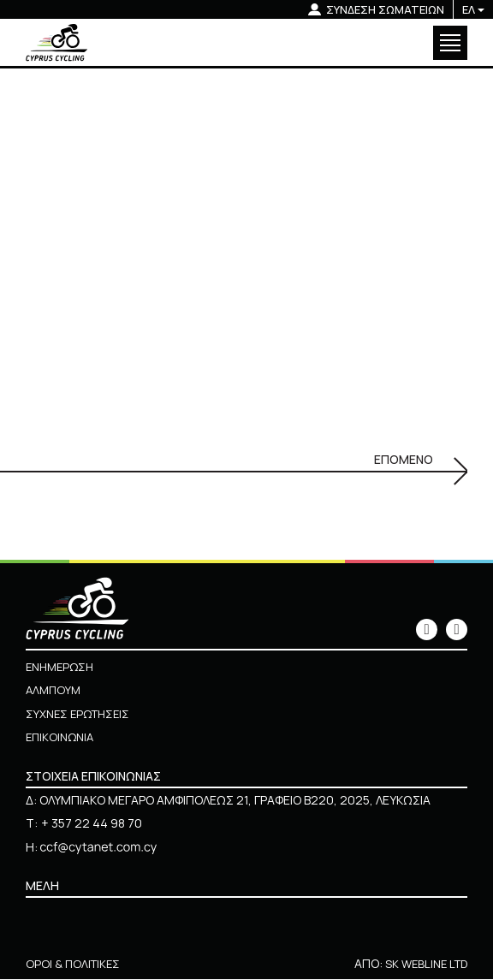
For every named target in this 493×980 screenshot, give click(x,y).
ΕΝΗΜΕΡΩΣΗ (62, 667)
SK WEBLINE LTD (422, 964)
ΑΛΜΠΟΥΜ (56, 690)
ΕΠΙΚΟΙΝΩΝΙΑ (62, 737)
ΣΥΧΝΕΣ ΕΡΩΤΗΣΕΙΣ (82, 714)
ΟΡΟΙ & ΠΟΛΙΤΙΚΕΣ (75, 964)
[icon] (427, 630)
